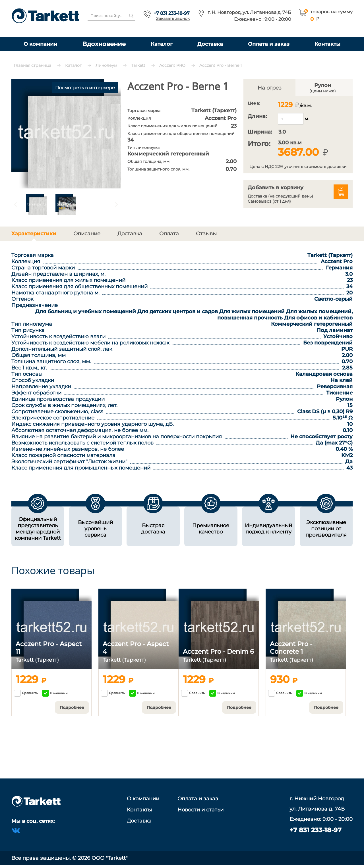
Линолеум (107, 65)
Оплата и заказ (269, 44)
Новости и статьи (200, 810)
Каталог (162, 44)
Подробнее (72, 707)
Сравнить (26, 693)
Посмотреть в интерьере (85, 88)
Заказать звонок (173, 18)
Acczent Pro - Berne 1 (221, 65)
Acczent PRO (173, 65)
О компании (41, 44)
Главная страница (33, 65)
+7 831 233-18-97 (172, 13)
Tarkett (139, 65)
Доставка (210, 44)
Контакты (327, 44)
